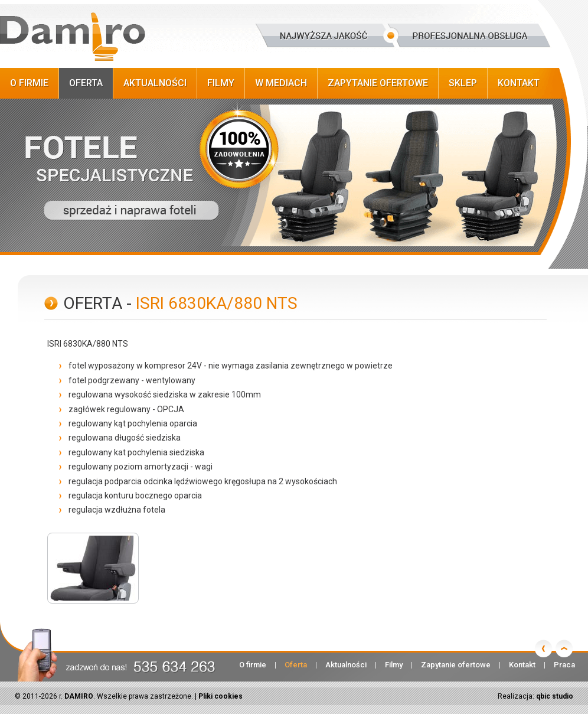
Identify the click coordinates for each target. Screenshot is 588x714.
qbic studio (555, 696)
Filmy (221, 83)
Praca (564, 665)
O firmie (29, 83)
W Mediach (281, 83)
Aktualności (155, 83)
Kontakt (519, 83)
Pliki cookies (220, 696)
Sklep (463, 83)
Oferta (86, 83)
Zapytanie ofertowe (378, 83)
